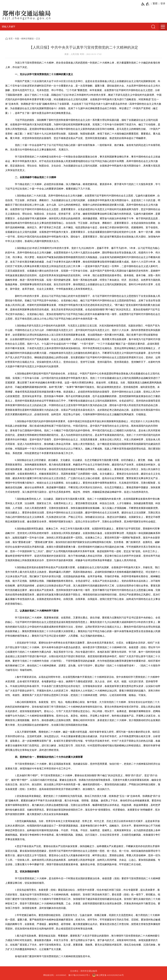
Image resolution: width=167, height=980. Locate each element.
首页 (11, 39)
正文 (38, 39)
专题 (17, 39)
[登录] (162, 4)
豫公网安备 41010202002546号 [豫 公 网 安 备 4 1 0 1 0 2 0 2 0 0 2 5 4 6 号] (108, 975)
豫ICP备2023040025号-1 (79, 975)
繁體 (155, 4)
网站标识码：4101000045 (55, 975)
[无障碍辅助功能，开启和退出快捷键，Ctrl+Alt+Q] (145, 4)
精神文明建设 (28, 39)
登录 (163, 4)
